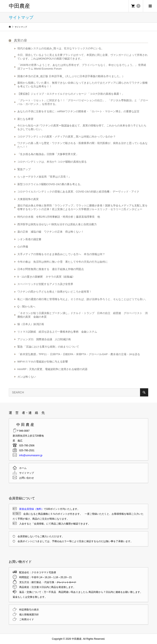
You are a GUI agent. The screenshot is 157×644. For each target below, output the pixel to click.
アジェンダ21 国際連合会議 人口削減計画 (44, 339)
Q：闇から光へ (26, 307)
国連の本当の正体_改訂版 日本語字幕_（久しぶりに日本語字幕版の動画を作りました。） (71, 76)
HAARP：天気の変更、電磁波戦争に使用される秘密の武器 (53, 369)
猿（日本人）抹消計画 (31, 324)
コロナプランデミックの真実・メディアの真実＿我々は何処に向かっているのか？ (67, 137)
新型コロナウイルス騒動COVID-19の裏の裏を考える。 (50, 184)
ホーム (22, 468)
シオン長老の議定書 (29, 239)
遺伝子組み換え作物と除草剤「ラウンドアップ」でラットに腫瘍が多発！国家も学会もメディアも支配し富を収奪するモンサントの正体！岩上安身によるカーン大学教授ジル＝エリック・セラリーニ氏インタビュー (82, 207)
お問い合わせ (25, 478)
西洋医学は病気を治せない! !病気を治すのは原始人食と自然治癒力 (57, 224)
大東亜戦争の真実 (28, 199)
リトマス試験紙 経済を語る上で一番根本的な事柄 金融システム (57, 332)
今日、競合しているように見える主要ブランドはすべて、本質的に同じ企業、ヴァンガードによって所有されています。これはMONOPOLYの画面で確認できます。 (82, 57)
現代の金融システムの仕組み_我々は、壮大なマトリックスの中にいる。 (61, 48)
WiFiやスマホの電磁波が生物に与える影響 (43, 362)
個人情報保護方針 (28, 615)
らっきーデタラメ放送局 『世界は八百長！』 (44, 177)
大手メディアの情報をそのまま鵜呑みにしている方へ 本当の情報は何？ (61, 254)
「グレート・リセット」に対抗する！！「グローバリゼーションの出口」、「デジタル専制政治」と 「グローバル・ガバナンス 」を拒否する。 (83, 102)
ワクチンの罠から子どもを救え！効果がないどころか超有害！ (55, 292)
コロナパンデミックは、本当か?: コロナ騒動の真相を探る (52, 162)
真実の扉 (20, 40)
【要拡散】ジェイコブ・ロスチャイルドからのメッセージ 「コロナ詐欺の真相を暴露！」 (71, 94)
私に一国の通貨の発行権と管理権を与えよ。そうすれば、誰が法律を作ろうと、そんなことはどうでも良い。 (82, 299)
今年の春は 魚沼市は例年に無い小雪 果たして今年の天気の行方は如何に (63, 262)
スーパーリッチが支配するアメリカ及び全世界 (45, 284)
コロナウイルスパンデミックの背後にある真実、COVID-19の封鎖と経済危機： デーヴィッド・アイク (78, 192)
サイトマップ (25, 473)
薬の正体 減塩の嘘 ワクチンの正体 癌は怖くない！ (51, 232)
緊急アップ (24, 169)
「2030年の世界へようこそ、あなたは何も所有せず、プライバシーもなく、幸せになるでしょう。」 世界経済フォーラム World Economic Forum (82, 67)
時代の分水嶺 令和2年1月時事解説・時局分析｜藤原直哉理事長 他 (59, 217)
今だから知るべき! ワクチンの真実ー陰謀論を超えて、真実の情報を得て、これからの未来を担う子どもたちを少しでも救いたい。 (82, 127)
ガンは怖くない (27, 377)
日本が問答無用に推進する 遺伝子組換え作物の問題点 (51, 269)
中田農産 (19, 6)
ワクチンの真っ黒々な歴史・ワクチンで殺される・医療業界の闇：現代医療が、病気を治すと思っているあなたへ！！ (82, 145)
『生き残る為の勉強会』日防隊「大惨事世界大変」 (48, 154)
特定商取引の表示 (28, 610)
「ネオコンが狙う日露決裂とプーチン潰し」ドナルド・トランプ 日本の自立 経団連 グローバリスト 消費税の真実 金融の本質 (82, 315)
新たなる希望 (25, 119)
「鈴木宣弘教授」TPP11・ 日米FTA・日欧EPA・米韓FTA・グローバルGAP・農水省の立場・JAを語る (79, 354)
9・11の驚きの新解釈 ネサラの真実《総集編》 (46, 277)
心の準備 (23, 247)
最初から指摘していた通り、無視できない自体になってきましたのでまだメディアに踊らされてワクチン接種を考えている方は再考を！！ (82, 85)
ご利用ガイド (25, 619)
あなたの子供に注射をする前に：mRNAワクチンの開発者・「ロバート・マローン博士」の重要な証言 (78, 111)
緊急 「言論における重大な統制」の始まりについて (48, 347)
